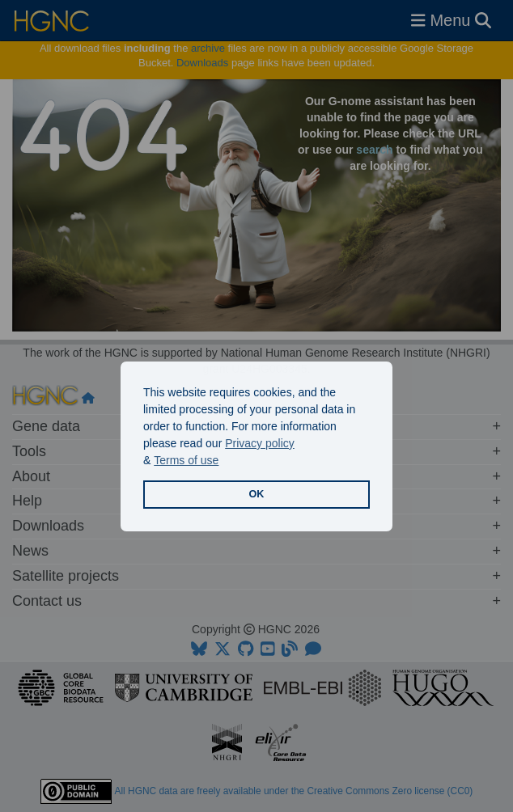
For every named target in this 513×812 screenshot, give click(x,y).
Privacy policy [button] (260, 443)
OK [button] (257, 494)
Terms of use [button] (186, 460)
